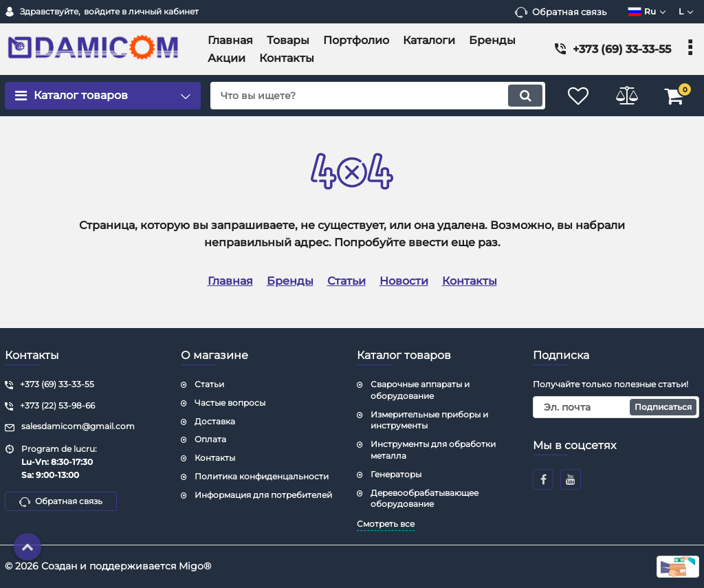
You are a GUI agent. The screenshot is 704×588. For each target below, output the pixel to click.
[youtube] (571, 479)
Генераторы (396, 474)
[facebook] (543, 479)
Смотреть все (386, 524)
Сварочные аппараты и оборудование (420, 390)
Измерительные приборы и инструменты (429, 420)
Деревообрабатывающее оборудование (425, 499)
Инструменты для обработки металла (433, 450)
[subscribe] (616, 407)
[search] (378, 96)
